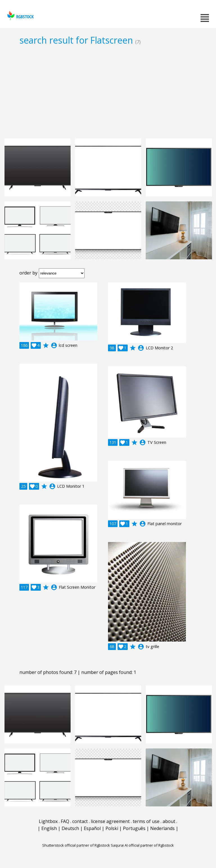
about (169, 821)
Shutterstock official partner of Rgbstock (76, 845)
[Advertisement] (108, 92)
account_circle (54, 345)
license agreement (110, 821)
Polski (112, 828)
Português (134, 828)
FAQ (65, 821)
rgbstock (20, 16)
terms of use (146, 821)
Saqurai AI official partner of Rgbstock (142, 845)
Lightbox (48, 821)
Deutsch (70, 828)
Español (92, 828)
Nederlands (162, 828)
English (49, 828)
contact (80, 821)
